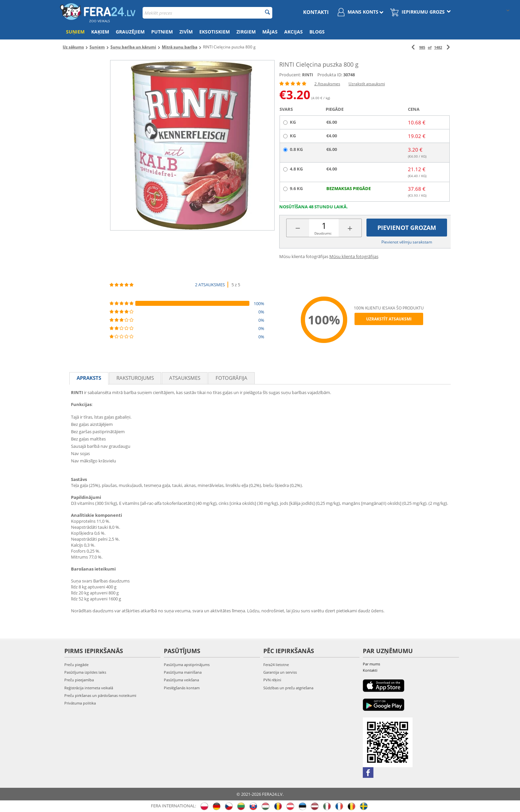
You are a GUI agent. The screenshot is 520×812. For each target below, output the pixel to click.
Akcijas (293, 32)
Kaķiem (100, 32)
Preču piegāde (76, 665)
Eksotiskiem (215, 32)
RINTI (308, 75)
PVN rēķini (272, 680)
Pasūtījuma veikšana (181, 680)
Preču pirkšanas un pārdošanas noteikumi (100, 695)
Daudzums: (323, 233)
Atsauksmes (185, 378)
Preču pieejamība (79, 680)
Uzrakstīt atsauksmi (367, 84)
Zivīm (186, 32)
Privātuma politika (80, 703)
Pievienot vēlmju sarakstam (407, 242)
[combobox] (207, 13)
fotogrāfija (231, 378)
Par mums (371, 664)
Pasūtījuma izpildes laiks (85, 672)
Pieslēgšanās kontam (182, 688)
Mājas (270, 32)
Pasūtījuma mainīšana (183, 672)
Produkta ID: (330, 75)
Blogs (317, 32)
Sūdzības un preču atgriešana (288, 688)
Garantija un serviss (280, 672)
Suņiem (75, 32)
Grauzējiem (130, 32)
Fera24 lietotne (276, 665)
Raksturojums (135, 378)
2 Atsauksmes (327, 84)
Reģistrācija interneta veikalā (89, 688)
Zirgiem (246, 32)
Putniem (162, 32)
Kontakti (316, 12)
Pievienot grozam (407, 228)
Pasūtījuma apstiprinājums (187, 665)
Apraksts (89, 378)
